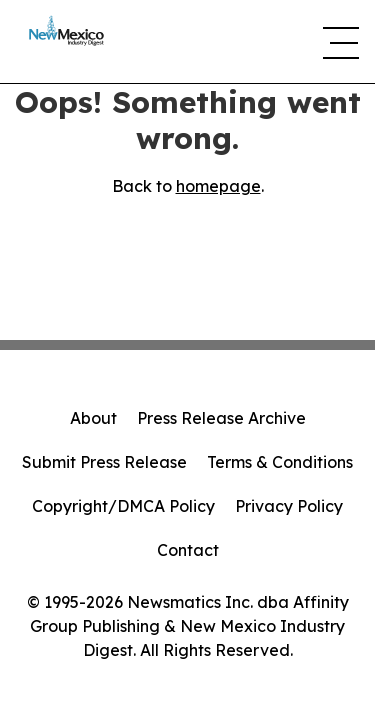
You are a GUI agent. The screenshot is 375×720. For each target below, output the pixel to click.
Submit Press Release (104, 462)
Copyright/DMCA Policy (123, 506)
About (93, 418)
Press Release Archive (221, 418)
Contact (188, 550)
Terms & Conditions (280, 462)
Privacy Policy (289, 506)
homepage (218, 186)
